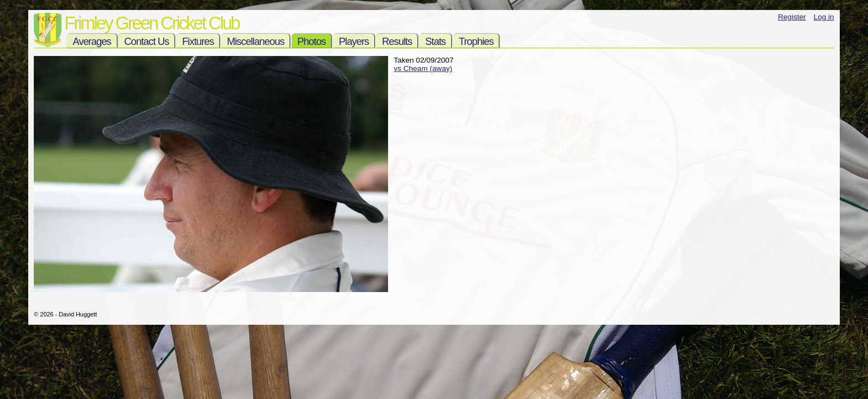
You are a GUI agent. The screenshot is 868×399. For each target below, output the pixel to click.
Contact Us (146, 41)
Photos (311, 41)
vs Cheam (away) (423, 68)
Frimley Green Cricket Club (151, 23)
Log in (824, 17)
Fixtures (198, 41)
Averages (92, 41)
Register (792, 17)
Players (354, 41)
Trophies (476, 41)
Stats (435, 41)
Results (397, 41)
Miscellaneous (255, 41)
